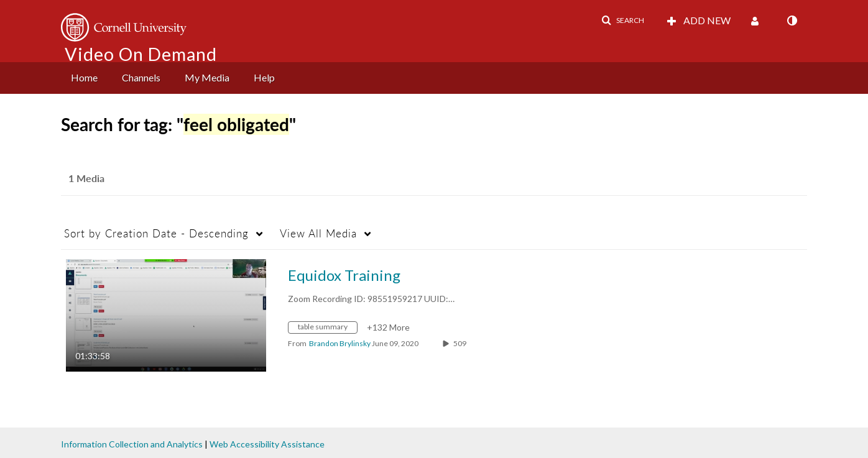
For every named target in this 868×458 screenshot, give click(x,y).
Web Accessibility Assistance (267, 444)
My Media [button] (207, 77)
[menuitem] (84, 78)
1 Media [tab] (86, 178)
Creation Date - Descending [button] (156, 233)
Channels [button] (141, 77)
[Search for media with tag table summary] (327, 329)
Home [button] (84, 77)
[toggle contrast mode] (792, 21)
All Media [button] (318, 233)
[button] (623, 21)
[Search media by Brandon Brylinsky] (340, 343)
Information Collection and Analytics (132, 444)
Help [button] (264, 77)
